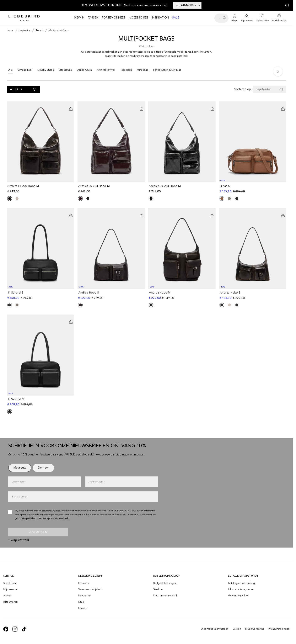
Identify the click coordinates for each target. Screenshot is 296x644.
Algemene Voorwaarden (215, 629)
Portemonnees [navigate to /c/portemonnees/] (114, 18)
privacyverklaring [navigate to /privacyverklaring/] (51, 511)
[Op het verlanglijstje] (71, 106)
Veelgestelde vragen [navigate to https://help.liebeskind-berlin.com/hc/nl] (165, 583)
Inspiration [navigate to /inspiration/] (160, 18)
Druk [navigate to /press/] (81, 602)
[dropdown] (235, 18)
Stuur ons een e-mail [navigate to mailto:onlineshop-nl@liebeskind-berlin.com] (165, 596)
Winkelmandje (279, 21)
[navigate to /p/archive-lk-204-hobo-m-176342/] (182, 189)
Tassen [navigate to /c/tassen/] (93, 18)
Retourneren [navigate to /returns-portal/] (10, 602)
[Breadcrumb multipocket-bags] (58, 31)
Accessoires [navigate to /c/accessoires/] (139, 18)
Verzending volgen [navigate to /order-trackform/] (239, 596)
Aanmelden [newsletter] (38, 532)
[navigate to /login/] (247, 18)
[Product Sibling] (10, 199)
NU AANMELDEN (189, 5)
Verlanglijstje (262, 21)
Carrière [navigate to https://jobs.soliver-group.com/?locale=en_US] (83, 608)
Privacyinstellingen (279, 629)
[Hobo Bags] (126, 71)
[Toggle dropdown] (270, 89)
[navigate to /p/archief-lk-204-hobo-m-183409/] (112, 189)
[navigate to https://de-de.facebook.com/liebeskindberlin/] (6, 629)
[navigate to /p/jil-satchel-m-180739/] (41, 402)
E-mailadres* (19, 497)
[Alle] (11, 71)
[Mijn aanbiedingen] (286, 5)
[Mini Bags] (142, 71)
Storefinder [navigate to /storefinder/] (10, 583)
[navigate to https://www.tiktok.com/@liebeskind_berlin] (24, 629)
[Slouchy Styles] (45, 71)
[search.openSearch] (221, 18)
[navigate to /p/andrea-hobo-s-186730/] (253, 295)
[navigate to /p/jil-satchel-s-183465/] (41, 295)
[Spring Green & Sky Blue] (167, 71)
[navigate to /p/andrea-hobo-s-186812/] (112, 295)
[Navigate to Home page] (24, 18)
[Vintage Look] (25, 71)
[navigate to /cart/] (279, 18)
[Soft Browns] (65, 71)
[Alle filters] (23, 89)
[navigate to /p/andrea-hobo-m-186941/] (182, 295)
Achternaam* (97, 482)
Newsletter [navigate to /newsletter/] (85, 596)
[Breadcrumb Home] (10, 31)
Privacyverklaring (255, 629)
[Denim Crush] (84, 71)
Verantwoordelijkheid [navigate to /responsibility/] (90, 590)
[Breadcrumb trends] (39, 31)
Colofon (237, 629)
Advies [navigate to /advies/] (7, 596)
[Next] (278, 71)
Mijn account (247, 21)
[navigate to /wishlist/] (262, 18)
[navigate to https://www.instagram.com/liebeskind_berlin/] (15, 629)
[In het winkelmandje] (71, 109)
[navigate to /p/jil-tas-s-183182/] (253, 189)
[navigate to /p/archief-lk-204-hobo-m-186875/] (41, 189)
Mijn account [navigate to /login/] (10, 590)
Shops (235, 21)
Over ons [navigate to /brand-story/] (83, 583)
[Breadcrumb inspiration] (24, 31)
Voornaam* (19, 482)
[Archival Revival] (106, 71)
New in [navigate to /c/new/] (79, 18)
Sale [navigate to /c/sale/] (176, 18)
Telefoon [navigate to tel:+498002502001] (158, 590)
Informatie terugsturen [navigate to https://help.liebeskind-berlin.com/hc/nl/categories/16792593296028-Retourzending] (241, 590)
